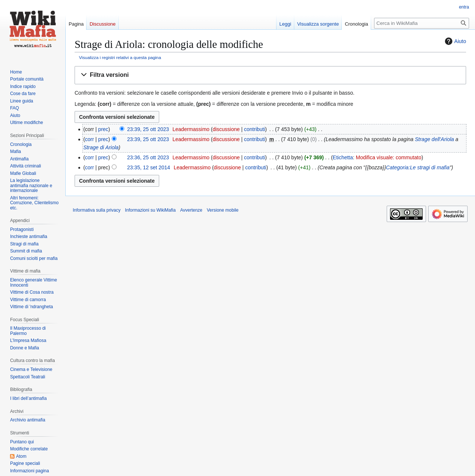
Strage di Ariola (101, 147)
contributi (255, 129)
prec (103, 129)
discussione (226, 129)
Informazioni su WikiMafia (150, 210)
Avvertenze (191, 210)
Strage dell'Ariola (434, 139)
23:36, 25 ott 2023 (148, 157)
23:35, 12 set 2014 (148, 167)
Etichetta (343, 157)
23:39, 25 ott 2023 (148, 129)
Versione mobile (222, 210)
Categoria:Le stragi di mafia (418, 167)
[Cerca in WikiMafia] (422, 23)
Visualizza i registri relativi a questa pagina (120, 57)
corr (89, 139)
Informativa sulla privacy (97, 210)
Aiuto (455, 41)
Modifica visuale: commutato (389, 157)
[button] (270, 75)
